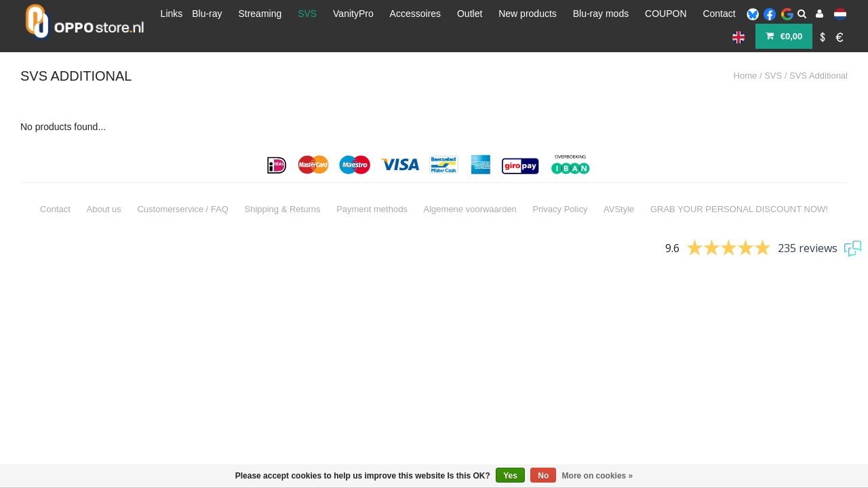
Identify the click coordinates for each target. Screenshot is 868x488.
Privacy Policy (560, 191)
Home (746, 58)
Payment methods (372, 191)
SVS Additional (818, 58)
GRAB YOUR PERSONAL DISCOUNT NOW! (739, 191)
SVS (307, 14)
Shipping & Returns (282, 191)
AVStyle (619, 191)
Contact (719, 14)
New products (528, 14)
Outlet (470, 14)
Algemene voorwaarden (470, 191)
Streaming (260, 14)
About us (104, 191)
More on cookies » (598, 476)
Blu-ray (207, 14)
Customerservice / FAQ (182, 191)
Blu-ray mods (601, 14)
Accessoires (415, 14)
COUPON (666, 14)
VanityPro (353, 14)
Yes (510, 476)
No (543, 476)
